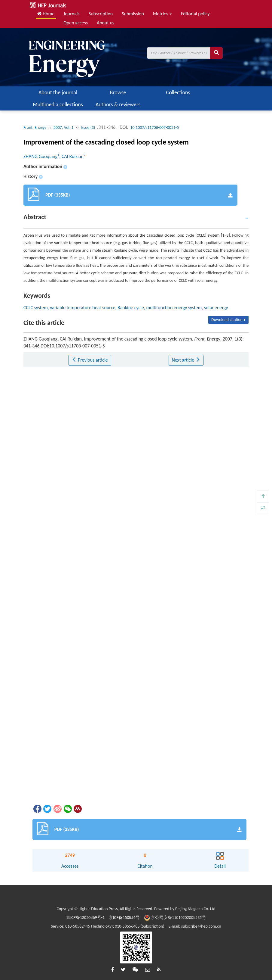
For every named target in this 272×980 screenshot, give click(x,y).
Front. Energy (35, 128)
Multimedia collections (58, 104)
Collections (178, 92)
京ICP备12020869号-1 (85, 918)
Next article (186, 360)
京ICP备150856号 (124, 918)
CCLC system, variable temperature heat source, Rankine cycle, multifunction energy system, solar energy (126, 308)
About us (105, 23)
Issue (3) (88, 128)
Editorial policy (195, 14)
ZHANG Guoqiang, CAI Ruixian (54, 156)
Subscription (101, 14)
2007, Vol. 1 (64, 128)
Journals (72, 14)
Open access (76, 23)
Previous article (90, 360)
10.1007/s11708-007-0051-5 (154, 128)
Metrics (162, 14)
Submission (133, 14)
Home (46, 14)
